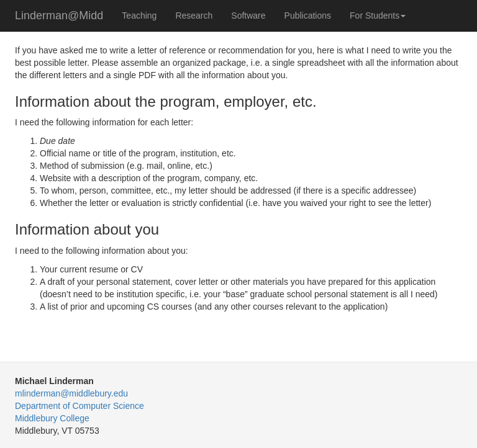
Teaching (139, 16)
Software (248, 16)
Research (194, 16)
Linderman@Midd (59, 16)
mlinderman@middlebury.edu (71, 393)
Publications (308, 16)
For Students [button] (378, 16)
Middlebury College (52, 418)
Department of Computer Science (79, 406)
